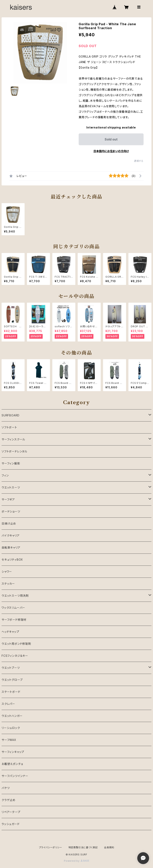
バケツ (6, 788)
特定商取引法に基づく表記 (83, 847)
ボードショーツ (11, 511)
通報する (139, 161)
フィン (5, 475)
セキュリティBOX (12, 560)
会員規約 (109, 847)
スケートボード (11, 692)
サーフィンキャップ (13, 752)
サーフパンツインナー (15, 776)
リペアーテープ (11, 812)
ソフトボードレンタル (14, 451)
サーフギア (8, 499)
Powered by (76, 861)
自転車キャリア (11, 548)
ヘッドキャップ (10, 632)
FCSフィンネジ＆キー (15, 656)
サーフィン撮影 (11, 463)
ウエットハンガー (12, 716)
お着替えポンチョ (12, 764)
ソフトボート (9, 427)
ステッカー (8, 584)
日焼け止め (9, 523)
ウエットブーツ (11, 668)
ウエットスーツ (11, 487)
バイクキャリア (11, 535)
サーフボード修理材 (14, 620)
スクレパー (8, 704)
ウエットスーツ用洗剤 (15, 596)
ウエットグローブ (12, 680)
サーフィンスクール (13, 439)
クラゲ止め (9, 800)
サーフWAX (9, 740)
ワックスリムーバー (13, 608)
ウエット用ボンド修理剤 (16, 644)
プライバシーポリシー (51, 847)
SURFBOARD (11, 415)
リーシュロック (11, 728)
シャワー (7, 572)
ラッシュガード (11, 824)
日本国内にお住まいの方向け (111, 151)
